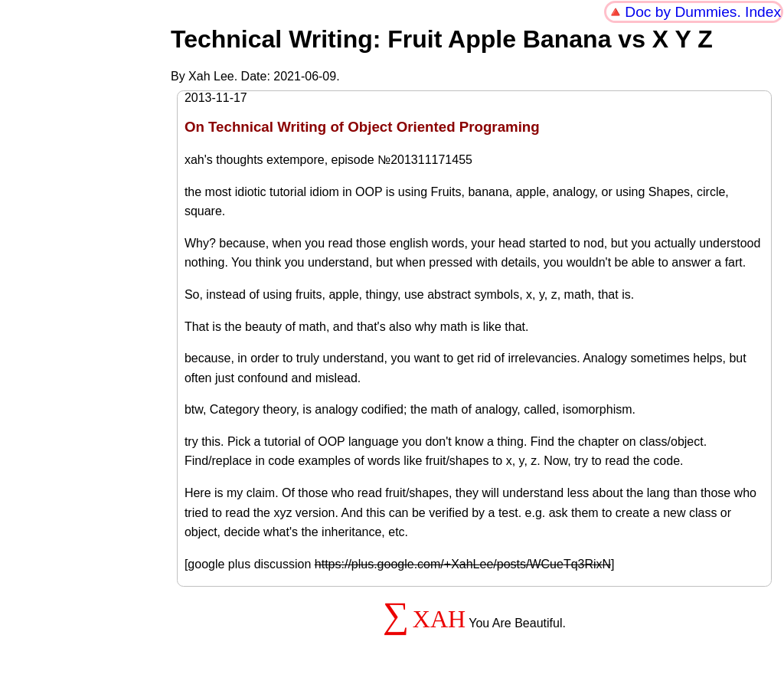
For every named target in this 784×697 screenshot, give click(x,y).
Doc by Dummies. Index (703, 12)
